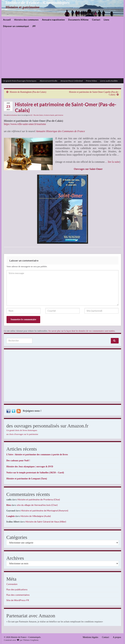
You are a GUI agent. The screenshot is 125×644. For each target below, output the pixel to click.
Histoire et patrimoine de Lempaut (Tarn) (27, 479)
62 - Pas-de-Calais (37, 115)
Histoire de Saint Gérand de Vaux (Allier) (46, 522)
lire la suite (114, 162)
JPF (34, 26)
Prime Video (91, 81)
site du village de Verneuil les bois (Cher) (37, 505)
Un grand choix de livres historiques (22, 430)
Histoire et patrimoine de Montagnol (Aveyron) (45, 510)
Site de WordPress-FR (18, 600)
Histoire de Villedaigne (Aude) (36, 516)
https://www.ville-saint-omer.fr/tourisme (25, 124)
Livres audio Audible (109, 81)
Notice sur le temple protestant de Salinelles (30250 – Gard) (35, 473)
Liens (106, 20)
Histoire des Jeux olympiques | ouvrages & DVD (30, 467)
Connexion (12, 584)
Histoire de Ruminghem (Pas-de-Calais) (28, 92)
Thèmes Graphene (31, 640)
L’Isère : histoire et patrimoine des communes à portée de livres (37, 455)
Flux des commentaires (18, 595)
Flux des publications (17, 589)
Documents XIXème (78, 20)
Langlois (10, 516)
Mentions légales (90, 637)
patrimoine (59, 115)
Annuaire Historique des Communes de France (60, 131)
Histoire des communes (26, 20)
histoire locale (49, 115)
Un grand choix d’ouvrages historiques (20, 81)
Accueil (7, 20)
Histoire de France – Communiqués (35, 3)
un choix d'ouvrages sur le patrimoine (22, 434)
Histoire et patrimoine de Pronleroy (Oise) (39, 499)
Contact (96, 20)
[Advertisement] (62, 54)
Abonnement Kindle (49, 81)
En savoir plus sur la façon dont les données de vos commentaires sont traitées (82, 331)
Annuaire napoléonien (53, 20)
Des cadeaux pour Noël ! (18, 461)
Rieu (9, 505)
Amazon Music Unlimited (72, 81)
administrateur (12, 115)
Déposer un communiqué (16, 26)
